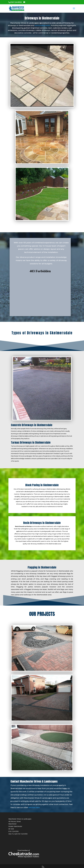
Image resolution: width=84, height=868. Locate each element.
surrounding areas (42, 25)
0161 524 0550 (13, 831)
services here (34, 808)
